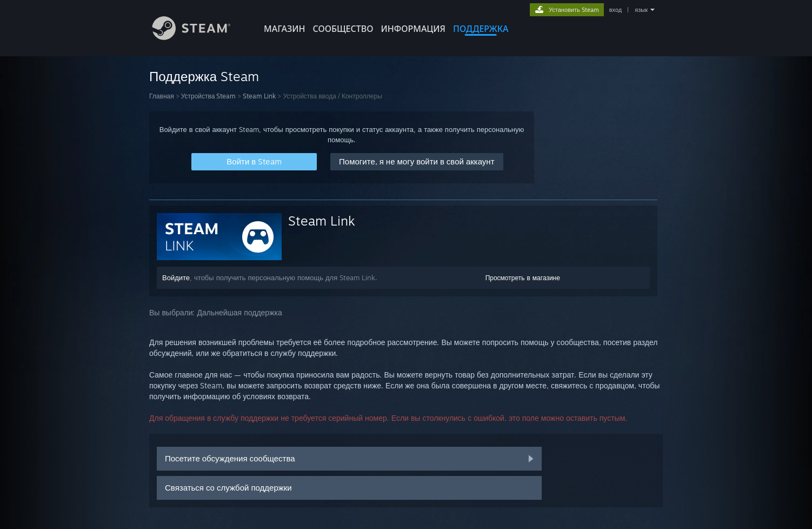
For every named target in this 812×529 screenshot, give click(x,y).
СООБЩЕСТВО (343, 29)
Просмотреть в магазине (523, 278)
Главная (162, 96)
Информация (413, 29)
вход (616, 10)
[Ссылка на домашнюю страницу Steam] (199, 37)
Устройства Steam (209, 96)
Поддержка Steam (204, 76)
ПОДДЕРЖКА (481, 29)
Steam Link (259, 96)
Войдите (176, 277)
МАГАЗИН (284, 29)
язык (641, 10)
